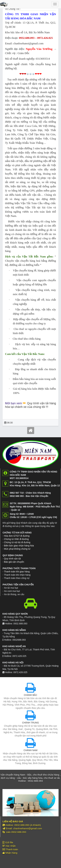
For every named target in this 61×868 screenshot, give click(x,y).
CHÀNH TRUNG (30, 723)
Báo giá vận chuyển (14, 562)
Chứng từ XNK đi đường (16, 539)
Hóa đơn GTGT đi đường (17, 536)
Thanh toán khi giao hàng (17, 572)
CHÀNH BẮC (30, 695)
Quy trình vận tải (12, 559)
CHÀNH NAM (30, 750)
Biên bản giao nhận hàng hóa (19, 546)
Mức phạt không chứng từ (17, 549)
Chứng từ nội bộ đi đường (17, 542)
